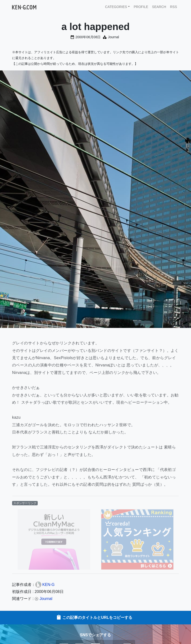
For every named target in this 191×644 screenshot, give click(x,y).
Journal (113, 37)
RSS (173, 7)
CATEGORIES (116, 7)
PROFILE (141, 7)
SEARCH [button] (159, 7)
